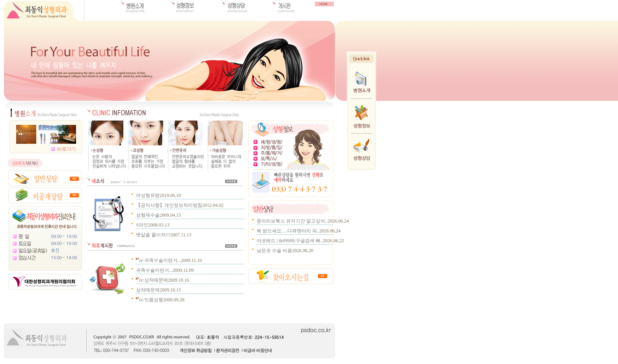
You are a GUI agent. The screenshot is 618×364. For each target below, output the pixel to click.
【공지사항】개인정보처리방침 (169, 205)
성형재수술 (148, 215)
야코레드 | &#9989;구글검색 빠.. (290, 241)
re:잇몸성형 (150, 300)
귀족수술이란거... (154, 270)
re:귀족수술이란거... (158, 260)
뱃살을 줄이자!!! (153, 235)
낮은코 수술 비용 (274, 251)
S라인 (142, 225)
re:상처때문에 (152, 280)
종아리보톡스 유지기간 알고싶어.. (292, 221)
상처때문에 (148, 290)
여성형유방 (148, 195)
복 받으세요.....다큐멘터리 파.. (288, 231)
